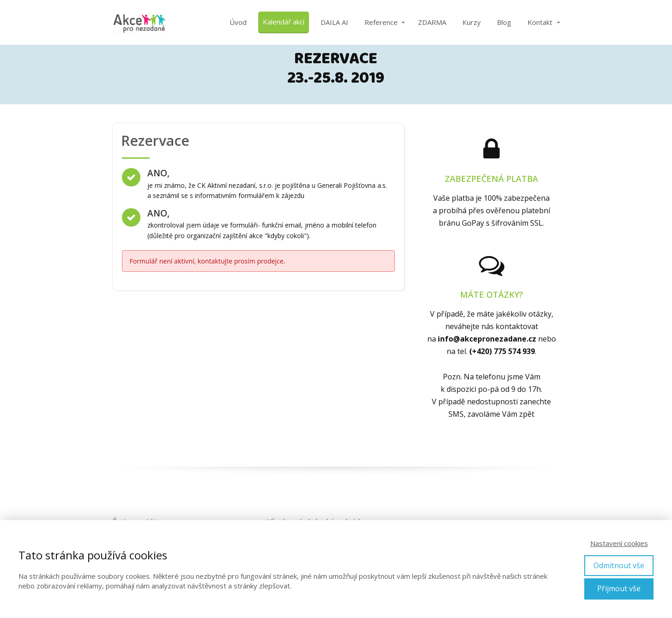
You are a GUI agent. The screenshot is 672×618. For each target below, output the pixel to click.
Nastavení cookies (619, 543)
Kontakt (540, 22)
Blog (504, 22)
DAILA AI (334, 22)
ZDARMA (432, 22)
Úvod (238, 22)
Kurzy (472, 22)
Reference (381, 22)
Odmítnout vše (619, 565)
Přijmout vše (619, 588)
